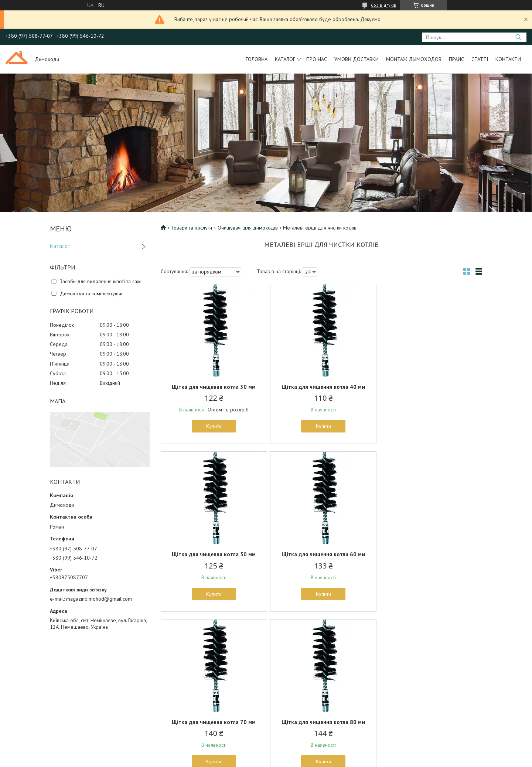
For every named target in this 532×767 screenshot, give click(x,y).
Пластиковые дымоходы (299, 714)
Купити (213, 426)
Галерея (30, 680)
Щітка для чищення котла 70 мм (321, 554)
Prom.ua (301, 746)
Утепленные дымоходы (298, 697)
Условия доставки (41, 689)
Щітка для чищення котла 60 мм (213, 554)
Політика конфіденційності (307, 760)
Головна (257, 59)
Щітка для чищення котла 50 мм (429, 387)
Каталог (285, 59)
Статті (480, 59)
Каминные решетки (168, 697)
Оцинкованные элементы (300, 706)
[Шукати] (518, 37)
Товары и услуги (290, 680)
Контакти (508, 59)
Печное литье (162, 680)
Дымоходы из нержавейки (302, 689)
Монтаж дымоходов (414, 59)
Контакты (31, 697)
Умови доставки (357, 59)
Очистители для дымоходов (178, 689)
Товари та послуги (192, 228)
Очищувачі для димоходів (248, 228)
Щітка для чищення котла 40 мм (321, 387)
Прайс (456, 59)
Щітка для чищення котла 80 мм (429, 554)
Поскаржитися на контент (249, 760)
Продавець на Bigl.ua (266, 753)
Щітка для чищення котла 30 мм (213, 387)
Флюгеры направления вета (178, 706)
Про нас (317, 59)
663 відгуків (384, 5)
